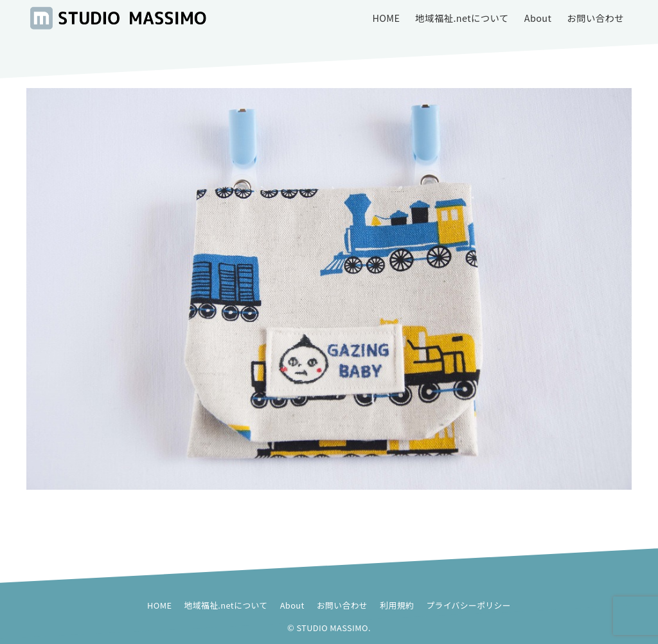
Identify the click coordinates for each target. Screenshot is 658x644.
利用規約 (397, 605)
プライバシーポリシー (468, 605)
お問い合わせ (342, 605)
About (292, 605)
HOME (159, 605)
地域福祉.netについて (226, 605)
